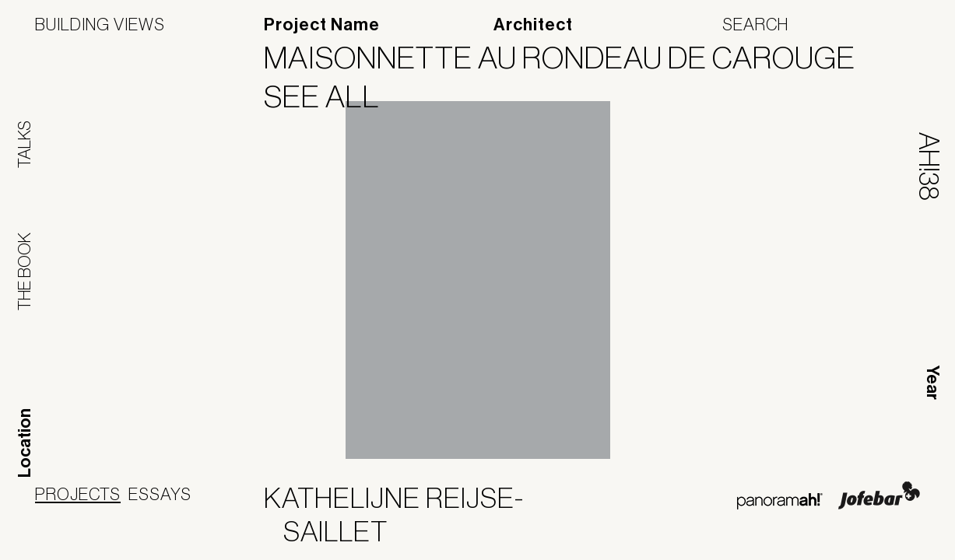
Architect (533, 25)
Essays (160, 494)
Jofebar (879, 495)
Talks (24, 144)
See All (332, 96)
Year (932, 383)
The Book (24, 271)
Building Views (100, 24)
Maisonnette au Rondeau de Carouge (569, 58)
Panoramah (779, 501)
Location (25, 443)
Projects (78, 494)
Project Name (322, 25)
